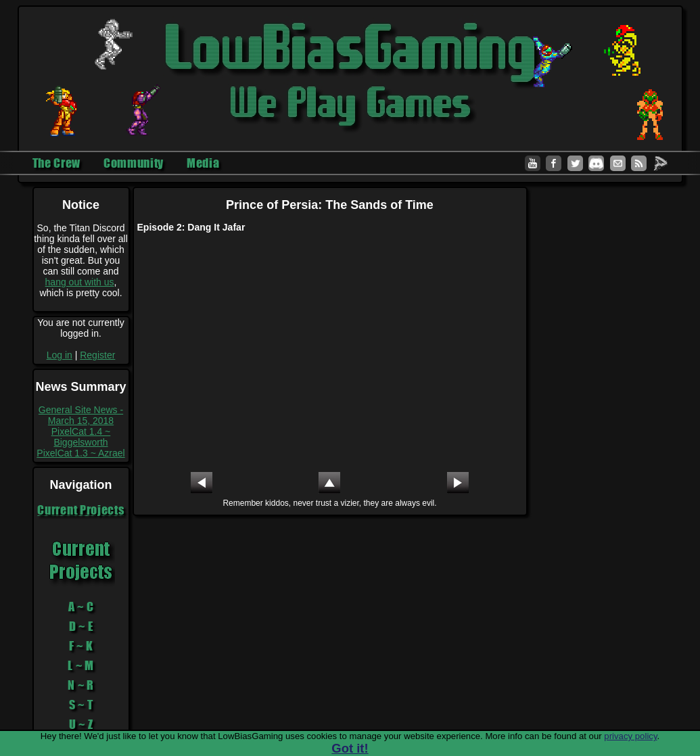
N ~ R (81, 685)
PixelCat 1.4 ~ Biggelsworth (81, 437)
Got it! (350, 748)
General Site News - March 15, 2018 (81, 415)
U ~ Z (81, 724)
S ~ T (81, 705)
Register (97, 355)
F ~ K (81, 646)
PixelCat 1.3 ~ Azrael (80, 453)
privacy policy (630, 736)
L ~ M (81, 665)
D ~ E (81, 626)
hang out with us (80, 282)
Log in (60, 355)
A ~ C (81, 607)
